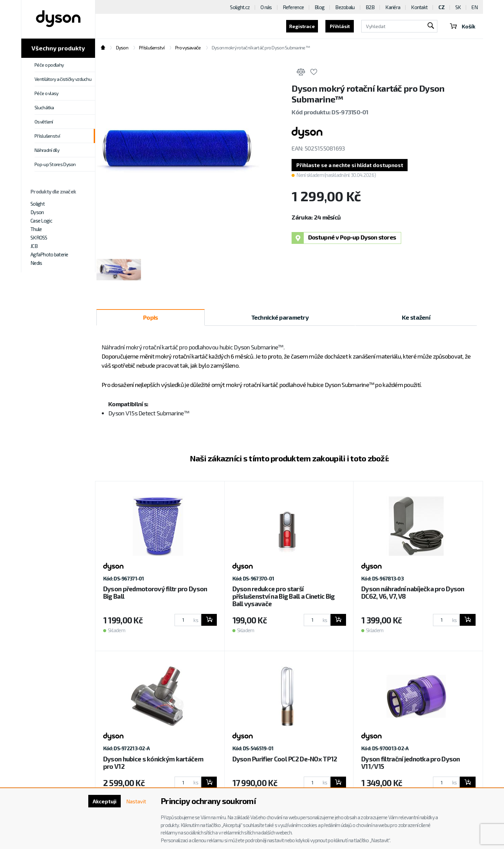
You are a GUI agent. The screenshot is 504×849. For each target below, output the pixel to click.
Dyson (37, 212)
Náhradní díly (47, 150)
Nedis (36, 263)
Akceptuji (103, 801)
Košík (459, 26)
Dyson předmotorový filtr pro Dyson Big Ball (155, 593)
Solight (38, 204)
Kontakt (419, 7)
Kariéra (393, 7)
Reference (293, 7)
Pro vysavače (188, 48)
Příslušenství (47, 136)
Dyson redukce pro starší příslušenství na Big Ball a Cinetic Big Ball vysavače (284, 596)
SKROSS (39, 237)
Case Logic (41, 221)
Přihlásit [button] (334, 26)
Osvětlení (44, 122)
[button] (351, 165)
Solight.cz (240, 7)
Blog (319, 7)
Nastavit (136, 801)
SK (458, 7)
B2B (370, 7)
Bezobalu (345, 7)
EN (475, 7)
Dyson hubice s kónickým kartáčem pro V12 (153, 763)
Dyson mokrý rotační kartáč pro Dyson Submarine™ (261, 48)
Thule (36, 229)
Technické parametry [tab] (280, 318)
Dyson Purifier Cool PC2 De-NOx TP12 (285, 759)
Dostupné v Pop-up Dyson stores (344, 238)
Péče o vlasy (47, 93)
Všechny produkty (58, 48)
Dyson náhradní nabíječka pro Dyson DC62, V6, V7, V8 (413, 593)
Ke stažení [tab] (416, 318)
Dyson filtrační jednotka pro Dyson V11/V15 (411, 763)
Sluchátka (44, 107)
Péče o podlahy (49, 65)
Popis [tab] (150, 318)
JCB (34, 246)
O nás (266, 7)
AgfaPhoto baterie (49, 254)
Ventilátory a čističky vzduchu (63, 79)
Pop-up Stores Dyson (55, 164)
